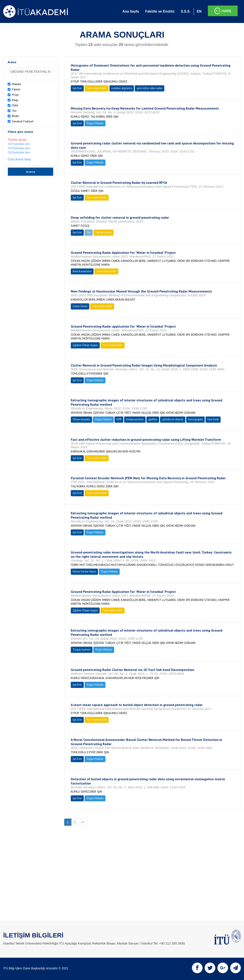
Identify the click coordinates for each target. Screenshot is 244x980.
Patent (16, 89)
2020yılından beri (19, 152)
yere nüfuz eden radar (150, 88)
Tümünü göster (17, 140)
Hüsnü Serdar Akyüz (84, 571)
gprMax (153, 419)
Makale (16, 84)
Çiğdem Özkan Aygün (85, 345)
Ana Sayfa (131, 11)
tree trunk (213, 419)
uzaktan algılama (122, 88)
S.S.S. (185, 11)
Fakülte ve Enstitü (160, 11)
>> (83, 822)
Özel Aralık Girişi (19, 159)
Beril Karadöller (82, 271)
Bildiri (16, 116)
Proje (15, 95)
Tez (14, 111)
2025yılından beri (19, 144)
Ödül (15, 105)
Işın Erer (77, 88)
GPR (119, 419)
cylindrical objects (173, 419)
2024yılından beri (19, 148)
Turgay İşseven (82, 650)
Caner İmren (80, 306)
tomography (195, 419)
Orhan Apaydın (81, 419)
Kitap (15, 100)
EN (199, 11)
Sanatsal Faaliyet (23, 121)
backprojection (135, 419)
